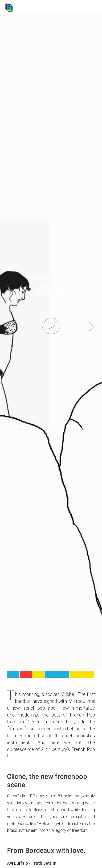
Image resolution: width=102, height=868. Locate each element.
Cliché (68, 694)
